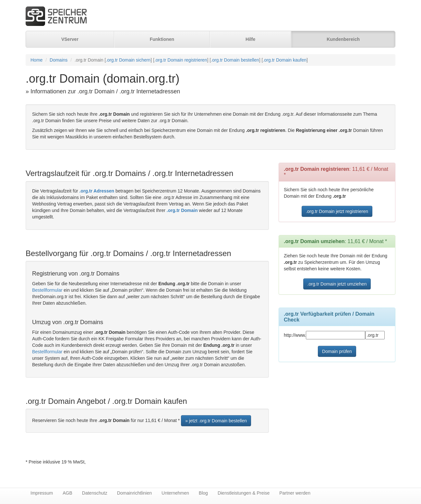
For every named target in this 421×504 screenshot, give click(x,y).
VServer (70, 39)
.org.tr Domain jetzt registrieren (337, 211)
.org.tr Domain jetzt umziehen (337, 284)
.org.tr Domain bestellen (235, 60)
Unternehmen (175, 493)
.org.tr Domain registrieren (181, 60)
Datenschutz (95, 493)
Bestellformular (47, 290)
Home (36, 60)
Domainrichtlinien (134, 493)
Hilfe (250, 39)
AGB (67, 493)
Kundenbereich (343, 39)
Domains (59, 60)
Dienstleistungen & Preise (244, 493)
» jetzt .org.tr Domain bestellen (216, 421)
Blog (203, 493)
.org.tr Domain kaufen (285, 60)
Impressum (42, 493)
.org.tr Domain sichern (128, 60)
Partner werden (295, 493)
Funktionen (162, 39)
